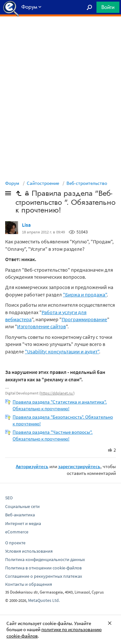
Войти (108, 7)
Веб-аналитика (20, 515)
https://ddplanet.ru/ (57, 393)
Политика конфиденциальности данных (45, 559)
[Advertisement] (60, 32)
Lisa (26, 225)
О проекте (15, 543)
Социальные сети (22, 506)
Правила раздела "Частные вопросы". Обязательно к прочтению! (53, 435)
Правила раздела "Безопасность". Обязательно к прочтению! (63, 420)
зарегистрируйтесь (79, 466)
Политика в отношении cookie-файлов (43, 568)
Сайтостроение (43, 183)
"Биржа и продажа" (85, 295)
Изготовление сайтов (41, 326)
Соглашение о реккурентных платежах (44, 576)
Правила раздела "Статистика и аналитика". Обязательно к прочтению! (60, 405)
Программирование (84, 319)
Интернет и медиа (23, 523)
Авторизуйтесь (32, 466)
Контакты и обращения (29, 584)
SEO (9, 498)
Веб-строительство (87, 183)
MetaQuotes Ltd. (44, 600)
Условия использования (29, 551)
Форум (12, 183)
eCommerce (17, 532)
